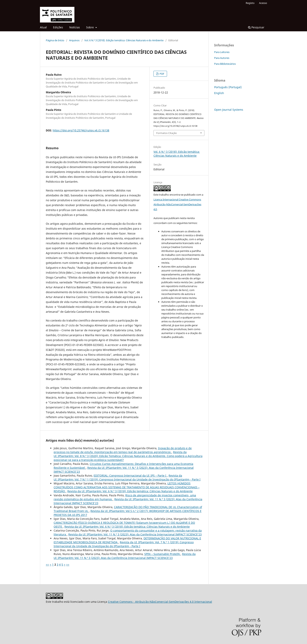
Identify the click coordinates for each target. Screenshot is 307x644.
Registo (250, 3)
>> (68, 565)
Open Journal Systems (229, 110)
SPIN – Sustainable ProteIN (162, 554)
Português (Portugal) (228, 87)
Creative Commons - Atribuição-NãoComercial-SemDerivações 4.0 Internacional (160, 602)
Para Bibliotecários (225, 64)
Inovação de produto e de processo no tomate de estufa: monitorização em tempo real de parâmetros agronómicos (123, 450)
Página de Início (55, 40)
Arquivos (74, 40)
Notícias (75, 27)
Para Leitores (222, 52)
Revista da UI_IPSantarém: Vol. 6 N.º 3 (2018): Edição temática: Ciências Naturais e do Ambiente (130, 491)
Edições (58, 27)
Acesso (263, 3)
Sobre (90, 27)
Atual (43, 27)
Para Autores (222, 58)
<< (47, 565)
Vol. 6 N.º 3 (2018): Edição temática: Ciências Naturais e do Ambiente (124, 40)
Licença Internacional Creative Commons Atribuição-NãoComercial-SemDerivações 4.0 (177, 204)
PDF (162, 74)
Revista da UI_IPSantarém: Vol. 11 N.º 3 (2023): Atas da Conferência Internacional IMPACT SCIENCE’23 (135, 534)
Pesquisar (256, 27)
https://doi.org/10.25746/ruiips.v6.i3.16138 (81, 130)
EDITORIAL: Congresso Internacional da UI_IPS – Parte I (130, 476)
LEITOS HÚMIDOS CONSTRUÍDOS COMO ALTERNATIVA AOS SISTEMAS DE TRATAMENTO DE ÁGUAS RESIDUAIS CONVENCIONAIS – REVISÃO (127, 487)
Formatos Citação (167, 133)
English (219, 93)
